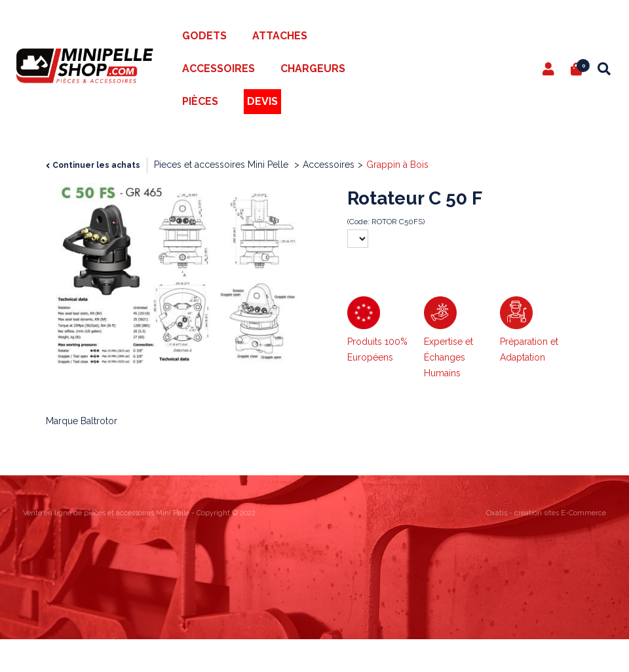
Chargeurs (313, 69)
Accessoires (219, 69)
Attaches (280, 36)
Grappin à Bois (397, 165)
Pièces (200, 101)
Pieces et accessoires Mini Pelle (222, 165)
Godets (204, 36)
